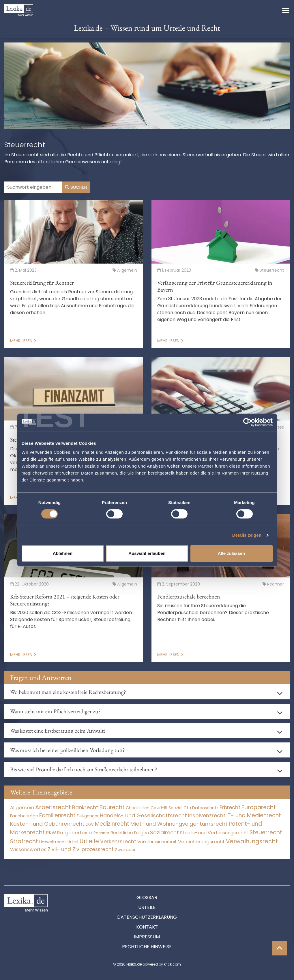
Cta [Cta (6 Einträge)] (187, 808)
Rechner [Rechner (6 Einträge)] (101, 833)
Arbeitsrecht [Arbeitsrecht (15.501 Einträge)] (53, 807)
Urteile (147, 907)
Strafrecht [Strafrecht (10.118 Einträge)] (24, 841)
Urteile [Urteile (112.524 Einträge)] (89, 841)
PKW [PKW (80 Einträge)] (51, 833)
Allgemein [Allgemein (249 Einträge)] (22, 808)
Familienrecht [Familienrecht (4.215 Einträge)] (57, 815)
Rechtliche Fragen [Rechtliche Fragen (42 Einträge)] (130, 833)
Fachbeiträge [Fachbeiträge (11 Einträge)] (24, 816)
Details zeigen (247, 535)
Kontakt (147, 927)
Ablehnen (63, 553)
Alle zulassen (231, 553)
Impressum (147, 937)
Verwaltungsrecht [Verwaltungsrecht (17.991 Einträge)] (252, 841)
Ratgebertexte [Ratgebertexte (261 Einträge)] (75, 833)
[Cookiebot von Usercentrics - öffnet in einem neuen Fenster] (247, 422)
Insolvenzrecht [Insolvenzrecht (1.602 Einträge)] (207, 815)
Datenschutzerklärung (147, 917)
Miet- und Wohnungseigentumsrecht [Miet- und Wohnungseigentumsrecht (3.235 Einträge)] (179, 824)
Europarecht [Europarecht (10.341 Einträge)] (259, 807)
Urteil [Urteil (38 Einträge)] (73, 842)
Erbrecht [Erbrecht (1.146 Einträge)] (230, 807)
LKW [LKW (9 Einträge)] (90, 824)
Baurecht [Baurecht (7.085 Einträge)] (112, 807)
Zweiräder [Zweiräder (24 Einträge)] (125, 850)
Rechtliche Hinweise (147, 947)
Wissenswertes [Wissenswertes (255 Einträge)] (28, 850)
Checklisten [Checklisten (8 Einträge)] (138, 808)
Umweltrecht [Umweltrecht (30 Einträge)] (53, 842)
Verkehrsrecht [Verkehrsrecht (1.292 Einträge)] (118, 841)
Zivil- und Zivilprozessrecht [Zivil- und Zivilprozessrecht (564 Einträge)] (81, 849)
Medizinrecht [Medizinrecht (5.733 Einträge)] (112, 824)
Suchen (76, 187)
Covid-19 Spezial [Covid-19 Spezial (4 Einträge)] (166, 808)
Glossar (147, 897)
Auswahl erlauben (147, 553)
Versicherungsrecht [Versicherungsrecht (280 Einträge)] (201, 842)
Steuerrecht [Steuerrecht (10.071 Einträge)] (266, 832)
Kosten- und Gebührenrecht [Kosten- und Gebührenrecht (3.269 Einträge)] (47, 824)
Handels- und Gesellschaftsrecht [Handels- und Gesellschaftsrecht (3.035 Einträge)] (143, 815)
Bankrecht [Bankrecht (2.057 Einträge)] (85, 807)
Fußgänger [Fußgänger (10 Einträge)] (88, 816)
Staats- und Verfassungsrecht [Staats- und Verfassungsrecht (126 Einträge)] (214, 833)
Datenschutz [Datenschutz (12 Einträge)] (205, 808)
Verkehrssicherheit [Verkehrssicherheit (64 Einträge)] (157, 842)
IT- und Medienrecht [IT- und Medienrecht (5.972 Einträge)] (254, 815)
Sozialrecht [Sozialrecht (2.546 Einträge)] (164, 832)
